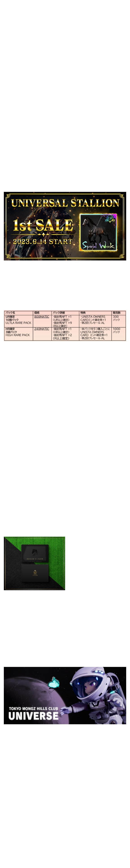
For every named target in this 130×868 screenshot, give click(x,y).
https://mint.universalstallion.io (66, 184)
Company (101, 7)
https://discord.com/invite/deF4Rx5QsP (64, 518)
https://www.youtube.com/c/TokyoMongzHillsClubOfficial (53, 787)
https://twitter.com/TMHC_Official (62, 798)
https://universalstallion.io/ (41, 173)
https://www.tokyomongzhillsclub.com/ (70, 733)
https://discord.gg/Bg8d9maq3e (59, 793)
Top (72, 7)
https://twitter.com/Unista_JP (57, 523)
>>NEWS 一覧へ (17, 851)
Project (120, 7)
